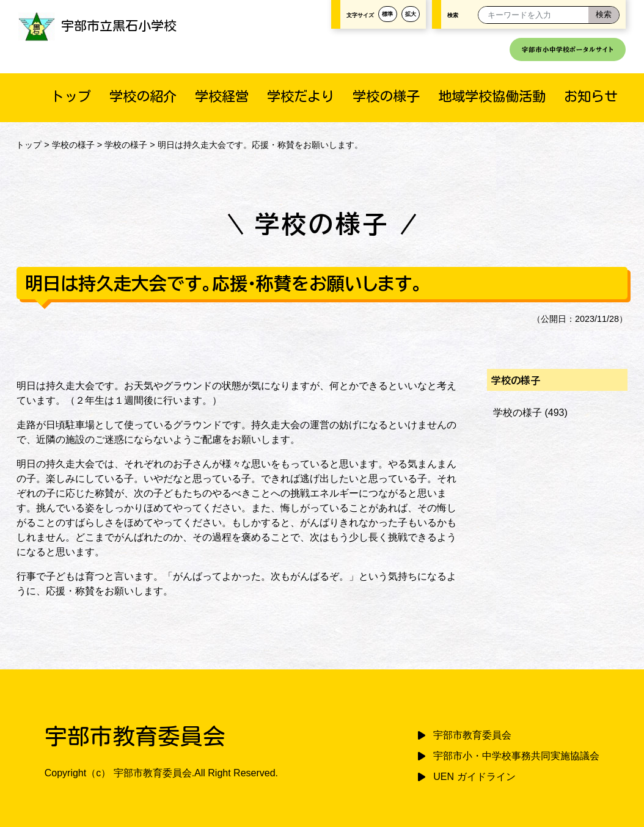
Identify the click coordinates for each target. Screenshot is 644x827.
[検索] (604, 15)
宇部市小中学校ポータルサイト (568, 49)
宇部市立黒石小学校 (97, 26)
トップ (71, 96)
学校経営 (222, 96)
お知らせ (591, 96)
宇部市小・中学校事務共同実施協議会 (516, 756)
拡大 (411, 14)
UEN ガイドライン (474, 777)
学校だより (301, 96)
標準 (387, 14)
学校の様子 (386, 96)
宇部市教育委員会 (472, 735)
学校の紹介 (143, 96)
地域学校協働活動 (492, 96)
